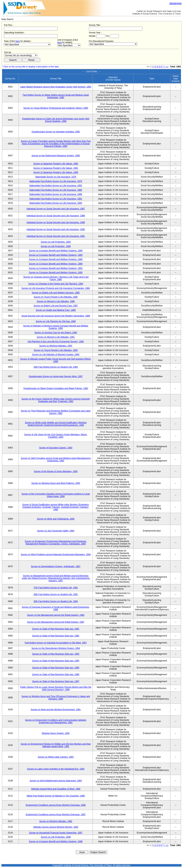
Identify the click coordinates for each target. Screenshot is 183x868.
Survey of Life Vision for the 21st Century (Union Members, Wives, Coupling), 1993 (56, 436)
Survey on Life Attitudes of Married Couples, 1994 (56, 355)
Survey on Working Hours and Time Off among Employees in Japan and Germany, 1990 (56, 698)
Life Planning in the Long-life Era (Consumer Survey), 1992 (56, 341)
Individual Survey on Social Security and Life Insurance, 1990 (56, 229)
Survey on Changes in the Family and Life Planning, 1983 (56, 284)
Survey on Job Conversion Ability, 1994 (56, 531)
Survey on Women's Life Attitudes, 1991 (56, 337)
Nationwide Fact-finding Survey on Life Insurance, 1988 (56, 194)
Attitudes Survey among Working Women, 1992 (56, 827)
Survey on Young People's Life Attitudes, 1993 (56, 350)
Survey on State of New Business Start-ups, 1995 (56, 668)
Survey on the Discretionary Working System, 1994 (56, 648)
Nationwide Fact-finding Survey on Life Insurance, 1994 (56, 203)
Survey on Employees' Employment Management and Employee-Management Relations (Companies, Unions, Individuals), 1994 (56, 543)
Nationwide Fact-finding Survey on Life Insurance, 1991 (56, 199)
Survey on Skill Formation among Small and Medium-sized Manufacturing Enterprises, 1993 (56, 459)
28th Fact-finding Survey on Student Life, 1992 (56, 594)
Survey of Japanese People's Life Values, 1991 (56, 168)
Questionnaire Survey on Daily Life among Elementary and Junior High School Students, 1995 (56, 120)
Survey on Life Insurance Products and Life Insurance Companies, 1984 (56, 288)
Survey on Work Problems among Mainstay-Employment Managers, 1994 (56, 554)
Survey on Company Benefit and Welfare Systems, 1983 (56, 255)
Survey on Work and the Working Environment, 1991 (56, 710)
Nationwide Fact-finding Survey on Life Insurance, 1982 (56, 186)
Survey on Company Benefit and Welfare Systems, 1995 (56, 273)
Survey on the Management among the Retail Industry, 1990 (56, 615)
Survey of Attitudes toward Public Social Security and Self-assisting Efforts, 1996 (56, 360)
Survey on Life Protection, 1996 (56, 246)
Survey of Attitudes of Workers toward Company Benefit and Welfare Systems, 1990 (56, 327)
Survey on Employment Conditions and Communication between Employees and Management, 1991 (56, 721)
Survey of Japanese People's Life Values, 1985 (56, 164)
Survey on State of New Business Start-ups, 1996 (56, 674)
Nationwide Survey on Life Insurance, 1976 (56, 177)
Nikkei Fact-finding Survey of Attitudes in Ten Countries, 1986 (56, 796)
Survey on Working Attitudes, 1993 (56, 346)
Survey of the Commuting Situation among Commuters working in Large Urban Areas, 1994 (56, 495)
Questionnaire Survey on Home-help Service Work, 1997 (56, 376)
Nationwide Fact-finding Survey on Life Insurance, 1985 (56, 190)
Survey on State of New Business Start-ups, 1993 (56, 654)
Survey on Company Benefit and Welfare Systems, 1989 (56, 264)
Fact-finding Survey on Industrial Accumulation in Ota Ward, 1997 (56, 643)
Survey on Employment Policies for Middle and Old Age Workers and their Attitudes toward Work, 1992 (56, 745)
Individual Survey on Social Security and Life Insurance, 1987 (56, 209)
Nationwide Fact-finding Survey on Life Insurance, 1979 (56, 181)
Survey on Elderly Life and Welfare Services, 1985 (56, 293)
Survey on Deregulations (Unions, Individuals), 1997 (56, 566)
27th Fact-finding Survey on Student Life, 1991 (56, 588)
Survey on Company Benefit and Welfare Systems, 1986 (56, 259)
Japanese (175, 3)
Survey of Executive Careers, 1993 (56, 448)
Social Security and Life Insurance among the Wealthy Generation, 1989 (56, 316)
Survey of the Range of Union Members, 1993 (56, 471)
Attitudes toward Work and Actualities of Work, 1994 (56, 789)
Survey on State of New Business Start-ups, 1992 (56, 636)
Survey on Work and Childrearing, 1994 (56, 519)
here (18, 41)
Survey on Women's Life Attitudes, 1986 (56, 301)
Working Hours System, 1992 (56, 733)
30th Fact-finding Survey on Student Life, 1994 (56, 601)
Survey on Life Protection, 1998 (56, 837)
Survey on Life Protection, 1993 (56, 242)
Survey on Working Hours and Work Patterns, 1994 (56, 483)
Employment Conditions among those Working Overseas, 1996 (56, 805)
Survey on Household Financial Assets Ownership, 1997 (56, 833)
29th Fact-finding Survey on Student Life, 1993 (56, 367)
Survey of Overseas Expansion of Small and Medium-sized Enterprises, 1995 (56, 608)
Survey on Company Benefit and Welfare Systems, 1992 (56, 268)
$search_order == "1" (21, 55)
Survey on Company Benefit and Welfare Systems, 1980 (56, 251)
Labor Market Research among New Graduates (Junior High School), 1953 (56, 87)
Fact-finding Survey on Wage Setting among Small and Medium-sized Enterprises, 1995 (56, 96)
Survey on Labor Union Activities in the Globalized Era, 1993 (56, 769)
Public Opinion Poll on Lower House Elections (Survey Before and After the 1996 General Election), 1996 (56, 688)
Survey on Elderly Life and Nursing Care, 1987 (56, 306)
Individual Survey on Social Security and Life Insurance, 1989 (56, 222)
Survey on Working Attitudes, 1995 (56, 821)
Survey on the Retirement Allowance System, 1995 (56, 156)
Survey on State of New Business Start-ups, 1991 (56, 629)
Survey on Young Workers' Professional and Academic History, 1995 (56, 108)
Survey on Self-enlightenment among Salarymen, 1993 (56, 781)
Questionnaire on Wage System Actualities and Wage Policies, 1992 (56, 388)
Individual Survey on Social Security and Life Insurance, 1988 (56, 216)
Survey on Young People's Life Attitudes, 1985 (56, 297)
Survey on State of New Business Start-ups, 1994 (56, 661)
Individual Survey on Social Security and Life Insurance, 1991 (56, 236)
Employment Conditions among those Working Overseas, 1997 (56, 815)
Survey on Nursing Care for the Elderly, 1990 (56, 333)
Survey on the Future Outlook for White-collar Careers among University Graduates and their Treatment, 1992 (56, 400)
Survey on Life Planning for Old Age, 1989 (56, 321)
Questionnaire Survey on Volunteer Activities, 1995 (56, 132)
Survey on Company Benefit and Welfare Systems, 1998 (56, 841)
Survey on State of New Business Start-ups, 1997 (56, 681)
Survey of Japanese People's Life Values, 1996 (56, 172)
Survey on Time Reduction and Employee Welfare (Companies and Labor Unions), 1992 (56, 412)
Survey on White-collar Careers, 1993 (56, 757)
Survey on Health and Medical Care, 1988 (56, 310)
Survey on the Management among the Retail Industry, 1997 (56, 622)
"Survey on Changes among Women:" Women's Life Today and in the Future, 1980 (56, 278)
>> (167, 67)
